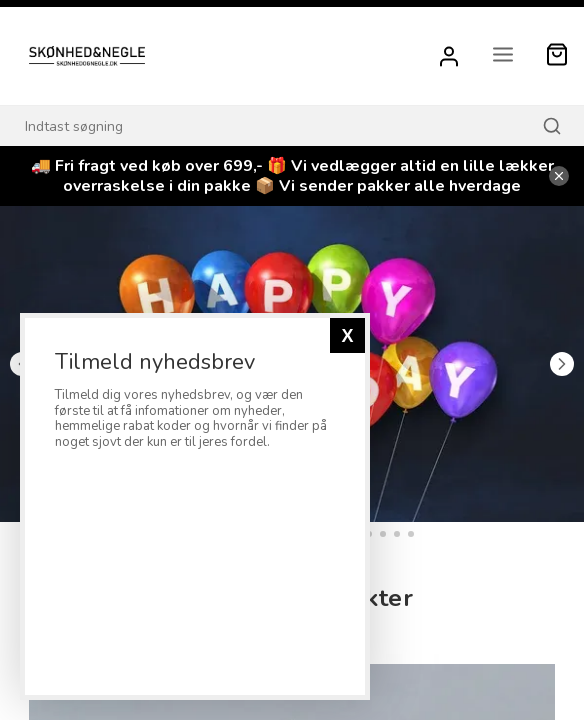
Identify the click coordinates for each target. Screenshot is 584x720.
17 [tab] (397, 534)
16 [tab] (383, 534)
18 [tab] (411, 534)
